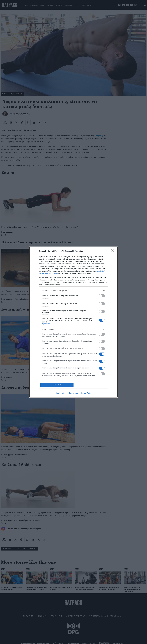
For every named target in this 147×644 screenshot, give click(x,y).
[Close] (113, 251)
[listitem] (73, 291)
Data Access (73, 393)
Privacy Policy (86, 393)
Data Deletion (61, 393)
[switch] (102, 296)
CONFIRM (57, 385)
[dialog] (73, 322)
